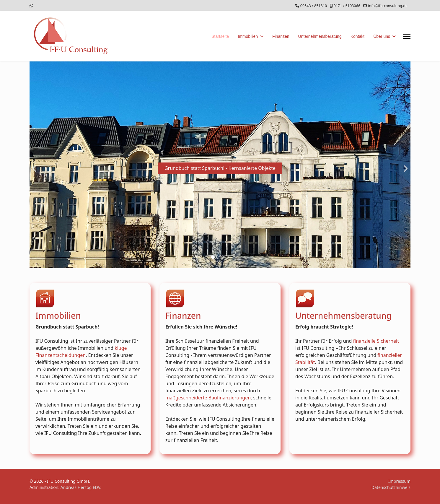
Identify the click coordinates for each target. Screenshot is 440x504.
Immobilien (248, 36)
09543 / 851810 (314, 6)
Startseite (220, 36)
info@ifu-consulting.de (388, 6)
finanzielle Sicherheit (376, 341)
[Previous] (35, 165)
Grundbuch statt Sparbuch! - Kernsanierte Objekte (220, 168)
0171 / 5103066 (347, 6)
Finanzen (281, 36)
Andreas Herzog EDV (80, 487)
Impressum (399, 481)
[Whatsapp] (31, 5)
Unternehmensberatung (320, 36)
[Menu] (407, 36)
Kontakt (357, 36)
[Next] (405, 165)
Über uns (382, 36)
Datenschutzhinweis (391, 487)
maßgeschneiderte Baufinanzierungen (208, 397)
